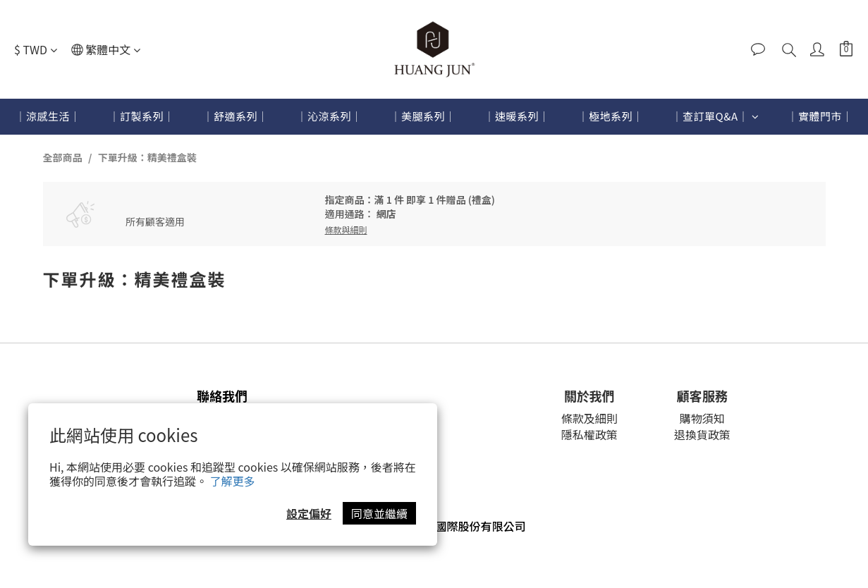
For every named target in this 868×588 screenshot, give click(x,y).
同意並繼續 (379, 513)
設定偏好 (309, 513)
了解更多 (233, 481)
